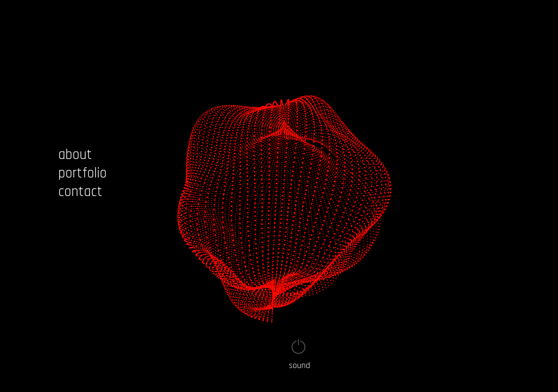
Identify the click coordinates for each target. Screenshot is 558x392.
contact (80, 192)
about (75, 155)
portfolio (83, 173)
